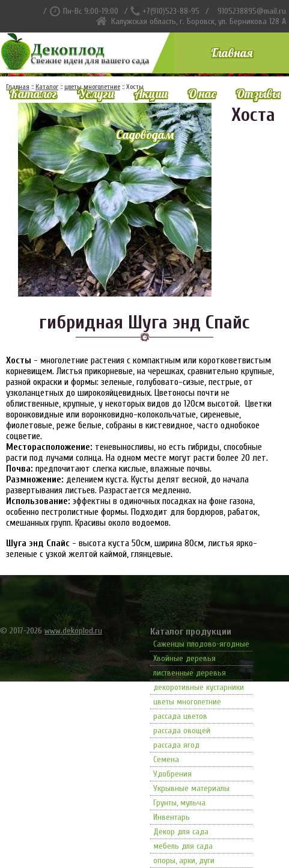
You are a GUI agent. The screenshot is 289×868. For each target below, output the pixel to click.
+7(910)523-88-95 (171, 11)
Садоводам (145, 134)
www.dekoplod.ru (73, 631)
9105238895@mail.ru (252, 11)
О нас (202, 94)
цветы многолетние (187, 702)
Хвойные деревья (184, 658)
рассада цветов (180, 716)
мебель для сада (183, 846)
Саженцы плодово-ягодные (201, 644)
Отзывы (258, 94)
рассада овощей (182, 731)
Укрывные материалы (191, 788)
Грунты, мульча (179, 803)
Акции (151, 94)
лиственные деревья (190, 673)
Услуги (96, 94)
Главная (232, 53)
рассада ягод (176, 745)
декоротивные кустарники (199, 687)
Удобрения (172, 774)
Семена (166, 759)
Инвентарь (172, 817)
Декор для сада (181, 832)
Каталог (33, 94)
